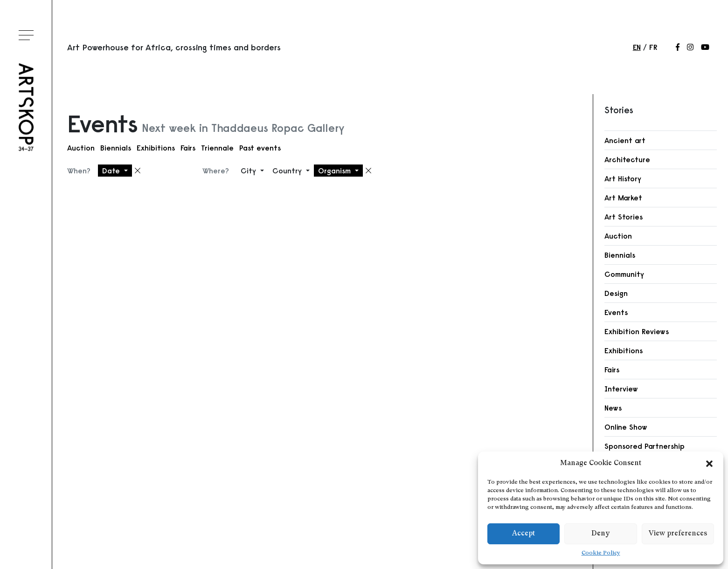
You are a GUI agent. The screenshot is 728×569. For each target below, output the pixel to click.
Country (288, 171)
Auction (81, 148)
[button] (709, 464)
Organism (336, 171)
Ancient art (625, 140)
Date (112, 171)
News (613, 408)
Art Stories (624, 217)
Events (616, 312)
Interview (621, 389)
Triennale (217, 148)
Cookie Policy (601, 553)
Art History (623, 178)
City (250, 171)
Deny (600, 534)
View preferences (678, 534)
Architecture (627, 159)
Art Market (623, 198)
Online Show (626, 427)
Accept (523, 534)
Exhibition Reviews (637, 331)
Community (624, 274)
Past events (260, 148)
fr (653, 47)
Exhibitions (156, 148)
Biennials (116, 148)
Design (616, 293)
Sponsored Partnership (645, 446)
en (637, 47)
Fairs (188, 148)
